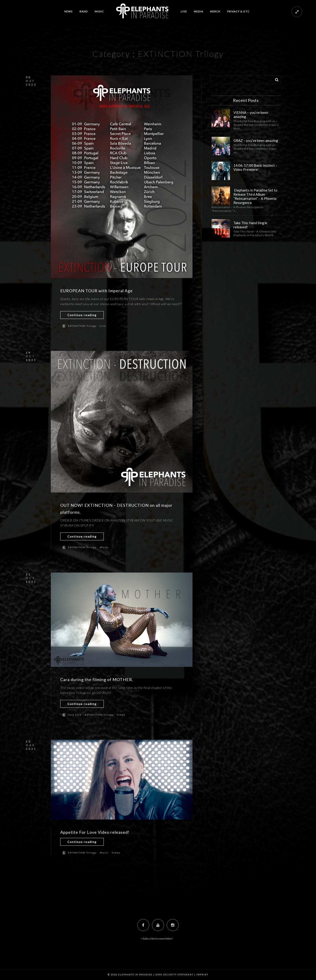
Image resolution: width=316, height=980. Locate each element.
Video (121, 715)
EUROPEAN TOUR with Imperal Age (96, 291)
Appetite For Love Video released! (95, 832)
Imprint (202, 975)
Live (103, 326)
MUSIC (99, 11)
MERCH (215, 11)
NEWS (69, 11)
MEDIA (199, 11)
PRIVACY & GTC (238, 11)
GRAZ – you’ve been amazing (256, 140)
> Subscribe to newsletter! (157, 938)
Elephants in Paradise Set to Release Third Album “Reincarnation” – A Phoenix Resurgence (256, 196)
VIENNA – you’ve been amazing (251, 115)
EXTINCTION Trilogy (82, 326)
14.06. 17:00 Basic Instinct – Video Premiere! (256, 167)
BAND (84, 11)
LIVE (184, 11)
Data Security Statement (174, 975)
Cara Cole (75, 715)
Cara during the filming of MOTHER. (97, 679)
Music (104, 547)
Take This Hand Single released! (250, 225)
